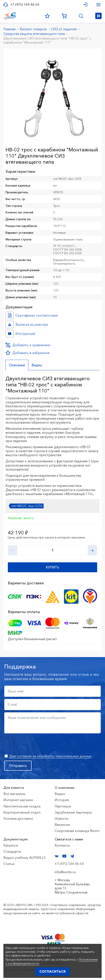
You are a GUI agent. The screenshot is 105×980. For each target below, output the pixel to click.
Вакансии (62, 825)
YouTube (64, 856)
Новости (61, 818)
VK (57, 856)
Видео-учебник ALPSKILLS (24, 858)
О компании (64, 788)
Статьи (9, 864)
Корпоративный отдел (22, 812)
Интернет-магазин (18, 800)
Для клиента (14, 788)
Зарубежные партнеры (73, 812)
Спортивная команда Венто (77, 831)
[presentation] (36, 744)
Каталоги (11, 845)
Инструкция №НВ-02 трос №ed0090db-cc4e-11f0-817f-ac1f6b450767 (10, 334)
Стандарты (12, 851)
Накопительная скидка (22, 806)
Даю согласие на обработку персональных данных (50, 756)
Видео (60, 794)
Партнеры (63, 806)
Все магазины (14, 794)
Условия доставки (18, 818)
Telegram (72, 856)
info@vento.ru (65, 872)
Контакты (62, 845)
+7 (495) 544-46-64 (25, 5)
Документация (16, 839)
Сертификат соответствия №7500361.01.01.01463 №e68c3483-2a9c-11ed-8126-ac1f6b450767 (10, 315)
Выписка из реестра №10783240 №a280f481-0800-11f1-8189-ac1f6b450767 (10, 325)
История (62, 800)
